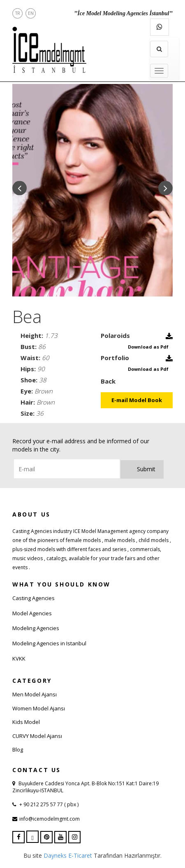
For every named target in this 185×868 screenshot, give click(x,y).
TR (18, 13)
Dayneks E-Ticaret (68, 855)
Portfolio (115, 358)
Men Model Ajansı (35, 694)
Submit (146, 469)
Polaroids (115, 335)
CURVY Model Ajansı (37, 736)
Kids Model (26, 722)
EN (31, 13)
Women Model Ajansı (39, 708)
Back (108, 381)
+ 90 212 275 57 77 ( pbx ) (48, 804)
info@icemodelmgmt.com (50, 819)
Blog (18, 749)
